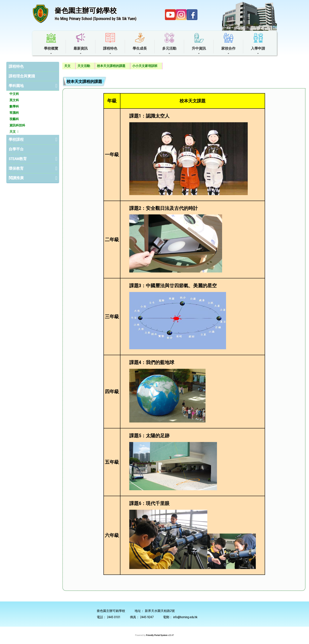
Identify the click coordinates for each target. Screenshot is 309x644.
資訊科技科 (17, 125)
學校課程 (16, 139)
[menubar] (112, 66)
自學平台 (16, 149)
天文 (13, 132)
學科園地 (16, 86)
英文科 (14, 100)
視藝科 (14, 119)
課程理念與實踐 (22, 76)
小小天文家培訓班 (145, 66)
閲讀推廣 (16, 178)
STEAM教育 (18, 159)
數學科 (14, 106)
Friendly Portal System (157, 635)
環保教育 (16, 168)
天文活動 (84, 66)
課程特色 (16, 66)
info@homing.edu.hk (185, 617)
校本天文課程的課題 (111, 66)
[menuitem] (69, 66)
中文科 (14, 94)
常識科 (14, 113)
